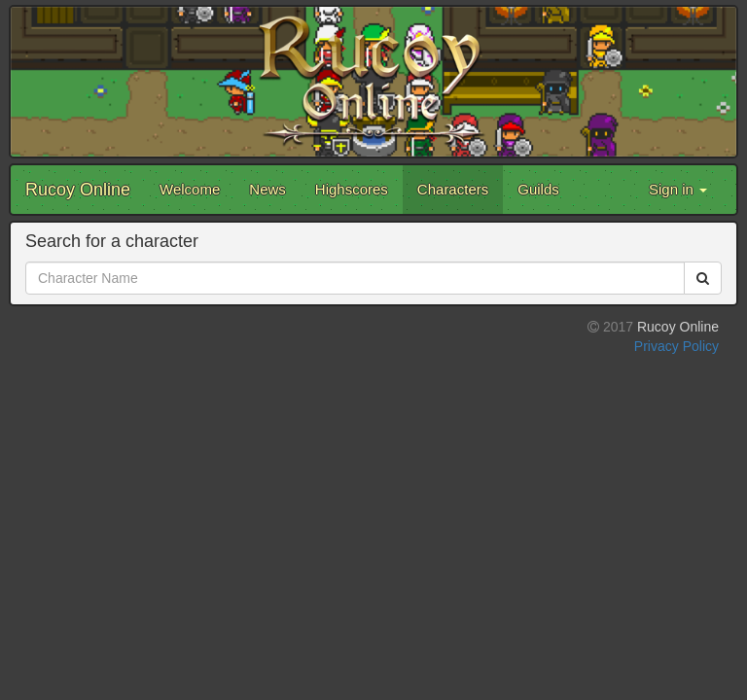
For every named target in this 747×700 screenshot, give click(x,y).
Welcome (190, 189)
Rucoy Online (78, 190)
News (267, 189)
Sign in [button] (678, 189)
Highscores (352, 189)
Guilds (538, 189)
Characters (453, 189)
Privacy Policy (676, 346)
